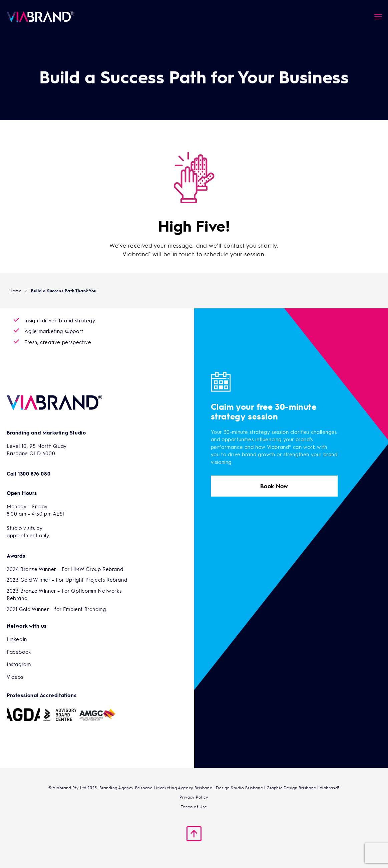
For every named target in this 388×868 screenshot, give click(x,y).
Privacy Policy (194, 797)
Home (15, 291)
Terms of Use (194, 807)
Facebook (19, 652)
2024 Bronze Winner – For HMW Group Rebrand (65, 569)
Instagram (19, 664)
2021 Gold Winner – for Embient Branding (56, 609)
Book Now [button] (274, 486)
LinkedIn (17, 639)
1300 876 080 (34, 474)
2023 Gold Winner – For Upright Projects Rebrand (67, 580)
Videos (15, 677)
